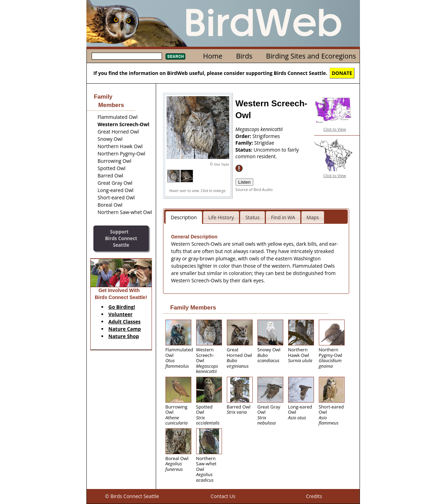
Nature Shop (124, 336)
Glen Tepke (221, 164)
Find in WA (283, 217)
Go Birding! (122, 307)
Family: (245, 143)
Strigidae (264, 143)
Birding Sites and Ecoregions (311, 56)
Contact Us (223, 496)
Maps (313, 217)
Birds (244, 56)
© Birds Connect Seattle (132, 496)
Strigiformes (266, 136)
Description (184, 217)
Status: (245, 150)
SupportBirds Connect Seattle (121, 238)
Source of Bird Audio (254, 189)
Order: (244, 136)
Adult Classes (125, 322)
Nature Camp (125, 329)
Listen (245, 182)
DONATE (342, 73)
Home (213, 56)
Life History (221, 217)
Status (252, 217)
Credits (314, 496)
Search (175, 56)
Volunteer (120, 314)
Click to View (335, 129)
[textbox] (127, 56)
